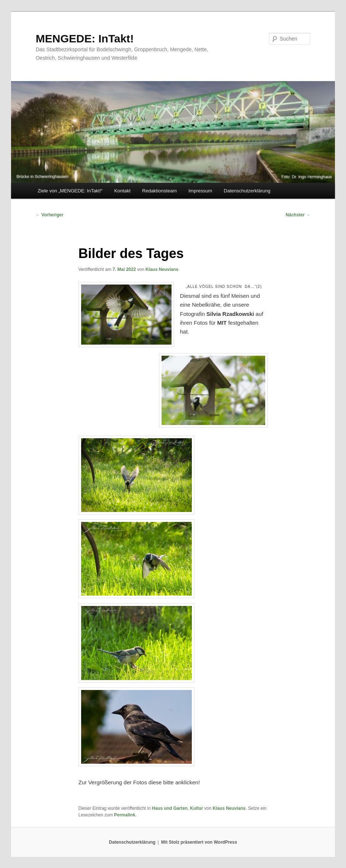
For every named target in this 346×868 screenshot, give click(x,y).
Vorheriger (50, 215)
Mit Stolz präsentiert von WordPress (199, 842)
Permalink (124, 815)
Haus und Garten (170, 808)
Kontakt (122, 191)
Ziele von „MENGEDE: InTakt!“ (70, 191)
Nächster (298, 215)
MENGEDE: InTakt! (85, 39)
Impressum (200, 191)
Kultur (196, 808)
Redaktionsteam (159, 191)
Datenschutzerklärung (247, 191)
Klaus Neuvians (162, 269)
